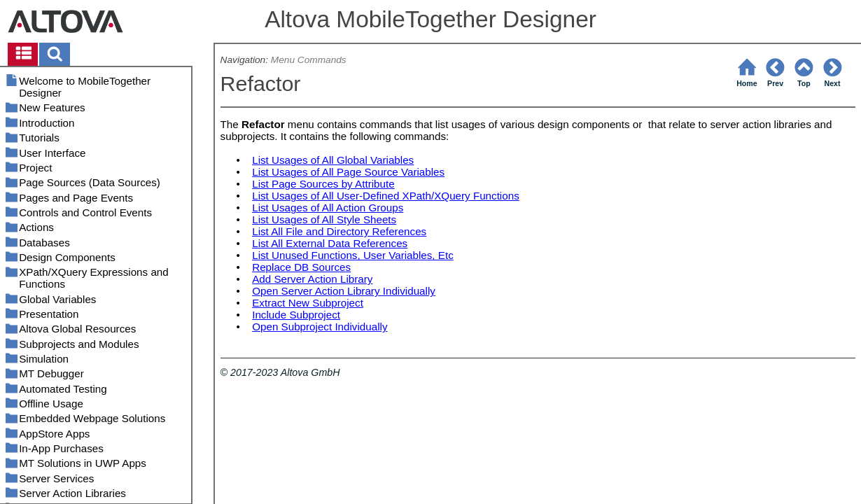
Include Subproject (296, 315)
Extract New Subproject (308, 303)
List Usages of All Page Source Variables (348, 172)
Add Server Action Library (312, 279)
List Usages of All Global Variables (333, 160)
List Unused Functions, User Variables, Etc (353, 255)
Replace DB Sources (301, 267)
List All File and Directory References (339, 231)
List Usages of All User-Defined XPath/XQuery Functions (386, 196)
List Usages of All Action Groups (328, 208)
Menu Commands (309, 60)
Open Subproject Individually (320, 327)
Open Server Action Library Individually (344, 291)
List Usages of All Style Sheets (324, 219)
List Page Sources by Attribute (323, 184)
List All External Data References (330, 243)
